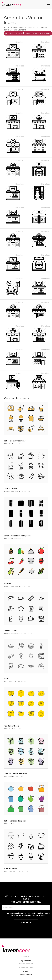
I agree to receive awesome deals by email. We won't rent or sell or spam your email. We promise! (28, 914)
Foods (7, 678)
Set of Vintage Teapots (15, 821)
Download (20, 42)
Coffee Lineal (10, 631)
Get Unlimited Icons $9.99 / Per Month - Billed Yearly (28, 33)
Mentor (9, 444)
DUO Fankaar (32, 27)
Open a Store (26, 974)
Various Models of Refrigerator (18, 536)
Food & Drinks (10, 488)
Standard (22, 30)
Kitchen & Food (11, 868)
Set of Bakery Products (15, 441)
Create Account (26, 964)
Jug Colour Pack (11, 726)
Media (8, 824)
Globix (8, 539)
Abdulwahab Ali (12, 491)
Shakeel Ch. (10, 681)
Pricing (26, 971)
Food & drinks (18, 444)
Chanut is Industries (13, 634)
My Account (26, 961)
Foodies (7, 583)
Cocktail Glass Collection (15, 773)
